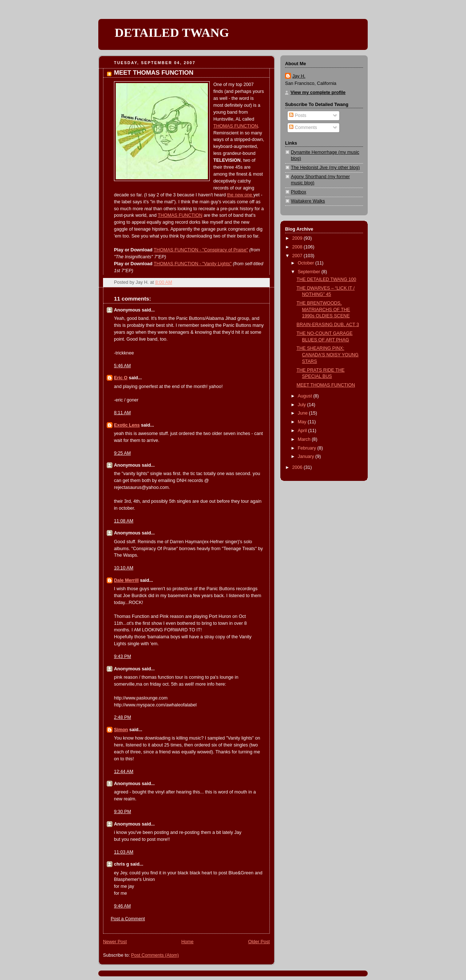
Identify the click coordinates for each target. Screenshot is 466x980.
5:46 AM (122, 366)
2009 (298, 238)
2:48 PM (123, 717)
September (310, 272)
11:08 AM (124, 521)
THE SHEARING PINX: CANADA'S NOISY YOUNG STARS (328, 355)
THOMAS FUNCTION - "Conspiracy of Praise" (201, 250)
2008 (298, 247)
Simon (121, 730)
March (305, 439)
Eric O (121, 378)
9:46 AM (122, 906)
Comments (303, 128)
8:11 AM (122, 413)
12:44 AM (124, 772)
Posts (298, 115)
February (308, 448)
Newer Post (115, 942)
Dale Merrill (126, 580)
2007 (298, 256)
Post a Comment (128, 919)
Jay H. (299, 76)
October (307, 263)
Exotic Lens (127, 425)
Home (187, 942)
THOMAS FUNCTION (236, 126)
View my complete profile (318, 93)
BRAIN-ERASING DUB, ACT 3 (328, 325)
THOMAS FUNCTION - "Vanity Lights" (193, 264)
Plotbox (299, 192)
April (303, 431)
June (303, 413)
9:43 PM (123, 656)
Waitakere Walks (308, 201)
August (306, 396)
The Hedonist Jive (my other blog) (325, 168)
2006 (298, 467)
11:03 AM (124, 852)
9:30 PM (123, 812)
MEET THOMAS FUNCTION (326, 385)
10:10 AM (124, 568)
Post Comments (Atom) (155, 955)
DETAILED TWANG (172, 32)
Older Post (259, 942)
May (303, 422)
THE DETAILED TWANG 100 (327, 279)
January (307, 456)
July (303, 405)
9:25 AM (122, 453)
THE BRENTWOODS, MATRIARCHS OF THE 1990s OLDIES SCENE (323, 309)
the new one (240, 195)
